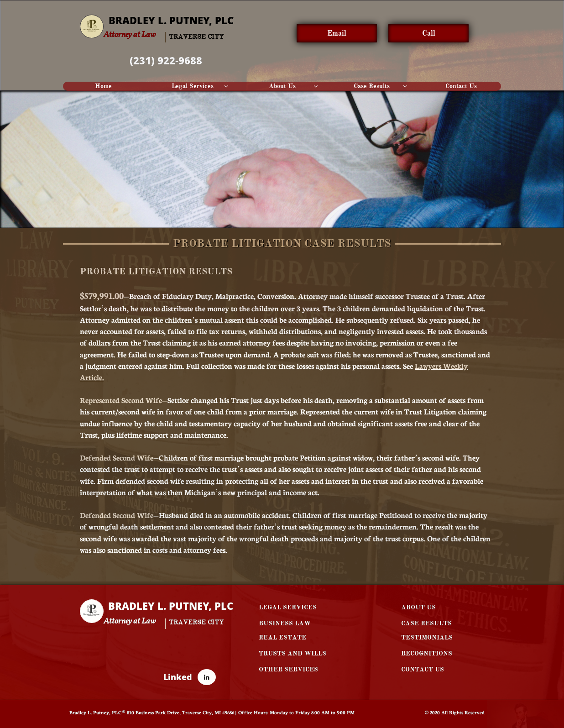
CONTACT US (423, 669)
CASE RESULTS (426, 623)
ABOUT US (418, 607)
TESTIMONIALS (427, 637)
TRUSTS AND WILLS (292, 653)
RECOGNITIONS (427, 653)
